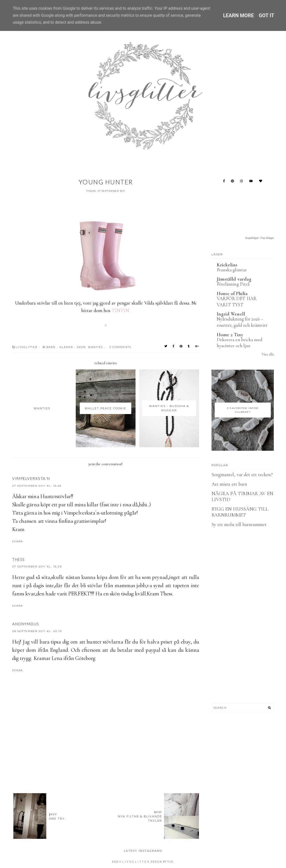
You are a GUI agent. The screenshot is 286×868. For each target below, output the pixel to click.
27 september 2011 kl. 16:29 (37, 567)
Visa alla (268, 354)
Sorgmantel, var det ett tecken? (242, 475)
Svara (18, 541)
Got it (267, 15)
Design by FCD (162, 862)
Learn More (238, 15)
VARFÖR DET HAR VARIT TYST (237, 302)
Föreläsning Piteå (233, 284)
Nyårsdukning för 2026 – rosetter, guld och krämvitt (242, 322)
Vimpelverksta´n (31, 478)
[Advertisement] (106, 762)
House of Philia (232, 294)
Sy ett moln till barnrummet (239, 525)
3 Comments (120, 347)
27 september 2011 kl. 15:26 (37, 486)
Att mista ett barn (229, 484)
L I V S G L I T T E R (136, 862)
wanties (95, 347)
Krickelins (227, 265)
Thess (19, 559)
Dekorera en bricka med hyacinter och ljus (240, 343)
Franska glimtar (232, 270)
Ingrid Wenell (231, 314)
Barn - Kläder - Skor (66, 347)
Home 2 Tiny (230, 335)
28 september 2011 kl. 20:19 (37, 631)
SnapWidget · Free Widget (259, 238)
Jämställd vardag (234, 279)
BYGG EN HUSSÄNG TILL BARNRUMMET (240, 512)
